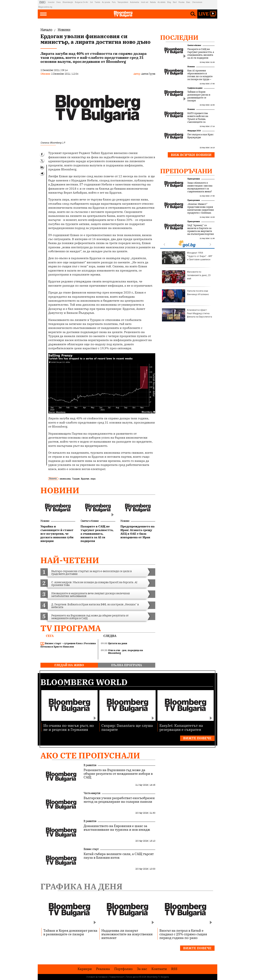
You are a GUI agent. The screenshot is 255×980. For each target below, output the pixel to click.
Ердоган (85, 479)
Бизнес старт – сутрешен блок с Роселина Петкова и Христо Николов (68, 645)
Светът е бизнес (90, 521)
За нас (142, 969)
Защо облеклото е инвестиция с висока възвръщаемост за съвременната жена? (200, 187)
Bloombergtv (68, 2)
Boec (188, 2)
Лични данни (132, 977)
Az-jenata (106, 2)
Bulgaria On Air (82, 2)
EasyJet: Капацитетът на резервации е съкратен (181, 727)
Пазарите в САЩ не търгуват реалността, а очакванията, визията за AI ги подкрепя (201, 54)
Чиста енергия (92, 793)
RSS (174, 969)
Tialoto (97, 2)
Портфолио (123, 969)
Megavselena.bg (45, 7)
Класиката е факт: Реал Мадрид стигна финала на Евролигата (187, 315)
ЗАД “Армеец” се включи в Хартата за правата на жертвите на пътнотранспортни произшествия (201, 231)
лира (93, 479)
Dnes (59, 2)
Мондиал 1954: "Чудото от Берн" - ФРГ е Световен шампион (187, 258)
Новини (60, 490)
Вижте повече (197, 738)
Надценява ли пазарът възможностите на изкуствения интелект (127, 934)
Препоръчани (186, 171)
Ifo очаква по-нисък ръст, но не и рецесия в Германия (69, 727)
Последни (179, 37)
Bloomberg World (84, 682)
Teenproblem (123, 2)
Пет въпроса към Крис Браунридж (200, 136)
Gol (91, 2)
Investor (51, 2)
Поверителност (117, 977)
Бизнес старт (91, 849)
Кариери (85, 969)
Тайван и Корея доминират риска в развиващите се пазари (199, 96)
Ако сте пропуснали (90, 755)
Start (175, 2)
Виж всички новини (191, 155)
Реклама (103, 969)
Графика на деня (195, 88)
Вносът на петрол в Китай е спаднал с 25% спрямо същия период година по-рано (183, 934)
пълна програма (127, 665)
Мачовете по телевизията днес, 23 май (186, 277)
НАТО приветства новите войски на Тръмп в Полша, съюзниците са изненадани (198, 119)
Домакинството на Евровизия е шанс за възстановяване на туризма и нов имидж (117, 828)
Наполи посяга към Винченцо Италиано (185, 296)
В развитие (90, 765)
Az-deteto (162, 2)
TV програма (71, 628)
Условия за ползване (97, 977)
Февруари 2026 (194, 131)
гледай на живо (69, 665)
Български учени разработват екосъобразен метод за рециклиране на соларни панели (119, 800)
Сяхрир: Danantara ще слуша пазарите (127, 727)
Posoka (181, 2)
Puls (114, 2)
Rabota (153, 2)
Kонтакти (159, 969)
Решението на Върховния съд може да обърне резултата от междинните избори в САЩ (118, 774)
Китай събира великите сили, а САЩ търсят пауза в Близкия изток (119, 856)
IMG (43, 2)
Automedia (135, 2)
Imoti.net (145, 2)
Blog (169, 2)
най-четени (70, 560)
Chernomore (197, 2)
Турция (76, 479)
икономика (65, 479)
